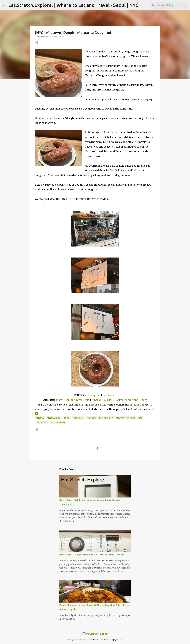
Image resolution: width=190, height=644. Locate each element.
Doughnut (79, 418)
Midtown (91, 418)
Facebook (108, 395)
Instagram (94, 395)
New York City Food (126, 418)
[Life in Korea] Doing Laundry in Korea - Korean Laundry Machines (92, 555)
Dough (67, 418)
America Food (54, 418)
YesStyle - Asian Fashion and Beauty (125, 400)
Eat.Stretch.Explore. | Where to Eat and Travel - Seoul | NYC (73, 5)
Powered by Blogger (95, 634)
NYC (140, 418)
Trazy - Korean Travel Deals (72, 400)
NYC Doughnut (58, 422)
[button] (37, 42)
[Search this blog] (172, 5)
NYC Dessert (42, 422)
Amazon (97, 400)
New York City (106, 418)
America (40, 418)
